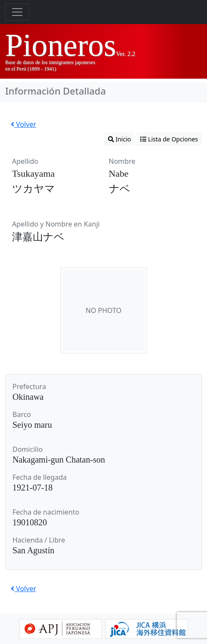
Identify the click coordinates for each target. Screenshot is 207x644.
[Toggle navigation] (17, 12)
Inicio (119, 139)
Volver (23, 124)
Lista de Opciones (169, 139)
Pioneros (61, 45)
